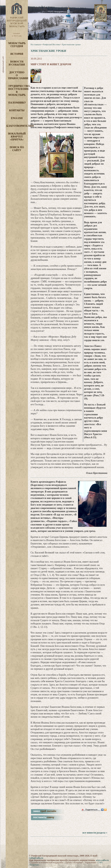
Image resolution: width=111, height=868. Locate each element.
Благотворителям (17, 126)
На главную (36, 44)
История (17, 54)
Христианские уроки (71, 44)
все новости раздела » (95, 833)
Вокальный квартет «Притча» (17, 137)
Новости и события (17, 63)
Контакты (17, 110)
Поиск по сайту (17, 149)
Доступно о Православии (18, 75)
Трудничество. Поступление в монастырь (18, 90)
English (17, 118)
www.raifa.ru (102, 860)
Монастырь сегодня (17, 45)
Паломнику (17, 103)
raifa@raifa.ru (36, 858)
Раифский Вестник (51, 44)
